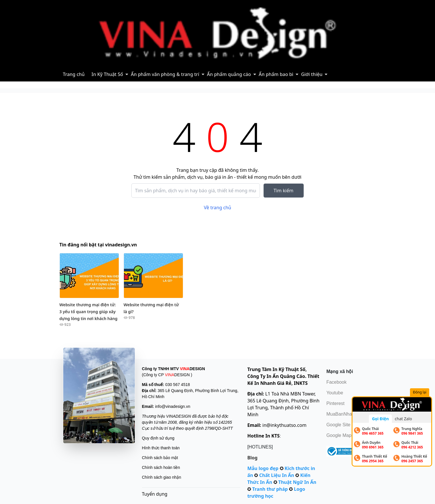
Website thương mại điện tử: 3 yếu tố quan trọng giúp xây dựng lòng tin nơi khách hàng (89, 312)
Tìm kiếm (284, 191)
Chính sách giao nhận (162, 477)
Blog (252, 458)
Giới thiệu (312, 74)
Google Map (339, 435)
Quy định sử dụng (158, 438)
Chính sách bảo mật (160, 458)
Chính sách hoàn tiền (161, 467)
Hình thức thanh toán (161, 448)
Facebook (336, 382)
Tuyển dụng (155, 494)
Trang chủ (74, 74)
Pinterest (335, 403)
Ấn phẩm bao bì (276, 74)
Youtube (335, 393)
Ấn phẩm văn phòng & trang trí (165, 74)
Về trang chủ (217, 208)
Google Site (338, 425)
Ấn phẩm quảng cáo (229, 74)
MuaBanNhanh (342, 414)
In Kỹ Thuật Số (107, 74)
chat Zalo (403, 419)
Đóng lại (420, 392)
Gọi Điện (381, 419)
